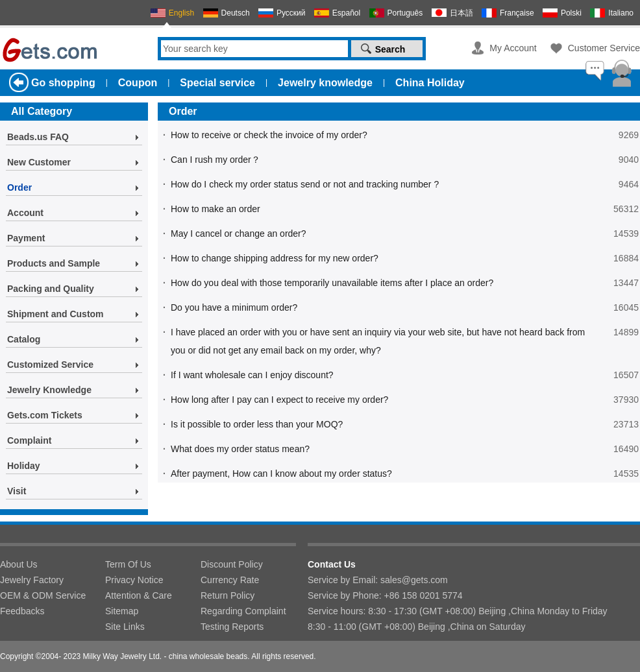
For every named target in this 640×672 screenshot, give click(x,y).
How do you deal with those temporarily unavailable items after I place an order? (332, 283)
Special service (217, 83)
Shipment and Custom (55, 314)
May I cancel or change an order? (239, 234)
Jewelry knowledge (325, 83)
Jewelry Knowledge (49, 390)
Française (517, 13)
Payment (26, 238)
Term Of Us (128, 564)
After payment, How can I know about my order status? (281, 474)
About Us (19, 564)
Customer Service (604, 48)
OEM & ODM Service (43, 595)
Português (405, 13)
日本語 (462, 13)
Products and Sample (54, 263)
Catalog (24, 339)
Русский (291, 13)
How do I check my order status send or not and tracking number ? (305, 184)
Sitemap (122, 611)
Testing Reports (232, 627)
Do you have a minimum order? (234, 307)
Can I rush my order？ (215, 160)
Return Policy (228, 595)
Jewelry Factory (32, 580)
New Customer (39, 162)
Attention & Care (139, 595)
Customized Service (50, 365)
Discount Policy (232, 564)
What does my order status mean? (240, 449)
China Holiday (430, 83)
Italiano (621, 13)
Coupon (138, 83)
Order (19, 187)
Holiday (24, 466)
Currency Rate (230, 580)
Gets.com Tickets (45, 415)
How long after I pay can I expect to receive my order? (279, 400)
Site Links (125, 627)
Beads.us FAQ (38, 137)
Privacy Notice (134, 580)
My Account (513, 48)
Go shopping (63, 83)
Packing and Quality (51, 289)
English (181, 13)
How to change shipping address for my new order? (275, 258)
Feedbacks (22, 611)
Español (346, 13)
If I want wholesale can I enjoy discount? (252, 375)
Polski (571, 13)
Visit (17, 491)
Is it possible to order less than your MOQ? (257, 424)
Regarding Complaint (243, 611)
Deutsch (236, 13)
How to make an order (215, 209)
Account (25, 213)
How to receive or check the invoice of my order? (269, 135)
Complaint (29, 440)
